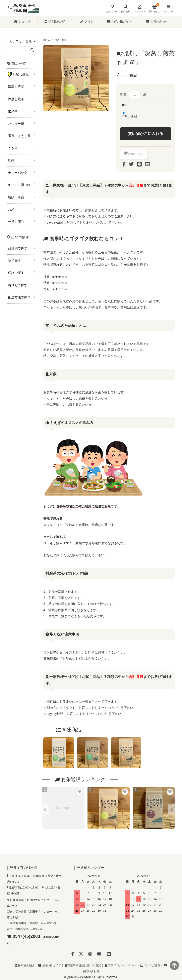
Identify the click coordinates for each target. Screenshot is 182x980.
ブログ (87, 21)
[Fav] (112, 9)
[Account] (140, 9)
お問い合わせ (157, 21)
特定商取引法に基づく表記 (83, 965)
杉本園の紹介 (55, 21)
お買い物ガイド (119, 21)
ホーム (47, 40)
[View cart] (155, 9)
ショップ (22, 21)
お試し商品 (60, 40)
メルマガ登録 (150, 965)
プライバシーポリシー (120, 965)
